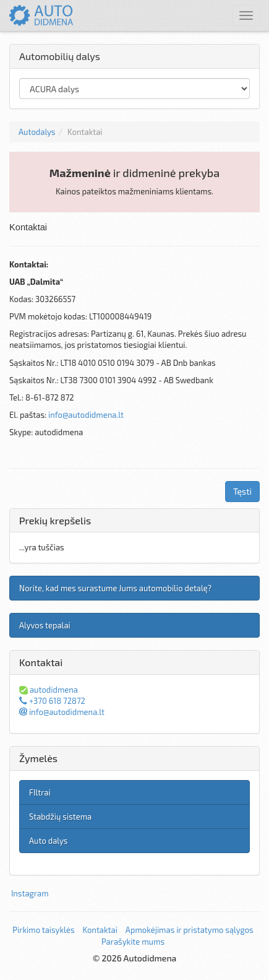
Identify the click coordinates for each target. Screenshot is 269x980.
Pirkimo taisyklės (43, 930)
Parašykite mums (133, 942)
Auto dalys (48, 841)
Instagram (30, 893)
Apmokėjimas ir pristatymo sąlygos (190, 930)
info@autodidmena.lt (86, 415)
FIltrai (40, 792)
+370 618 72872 (52, 701)
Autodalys (37, 132)
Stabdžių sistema (60, 817)
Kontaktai (100, 930)
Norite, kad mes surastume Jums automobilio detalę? (115, 588)
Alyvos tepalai (45, 625)
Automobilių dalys (60, 56)
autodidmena (49, 690)
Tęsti (242, 491)
